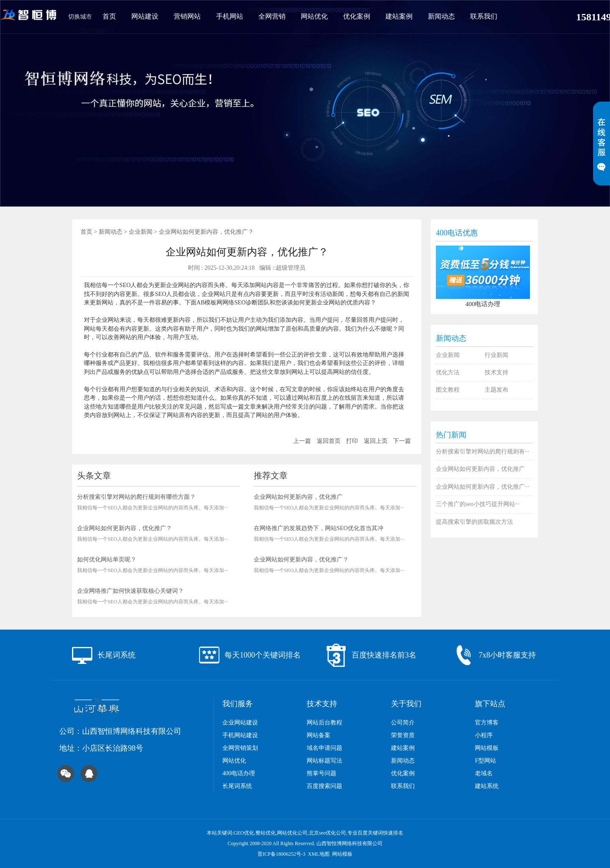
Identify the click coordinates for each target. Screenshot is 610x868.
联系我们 (484, 16)
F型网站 (485, 761)
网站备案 (319, 735)
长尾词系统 (237, 786)
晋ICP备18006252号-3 (281, 854)
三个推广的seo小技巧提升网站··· (478, 504)
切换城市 (80, 17)
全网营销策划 (240, 748)
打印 (352, 441)
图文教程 (448, 390)
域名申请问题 (324, 748)
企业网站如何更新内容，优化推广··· (483, 487)
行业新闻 (496, 355)
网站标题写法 (324, 761)
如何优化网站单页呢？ (107, 560)
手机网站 (230, 16)
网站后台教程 (324, 723)
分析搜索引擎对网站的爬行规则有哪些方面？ (136, 497)
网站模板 (487, 748)
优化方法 (448, 372)
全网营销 (272, 16)
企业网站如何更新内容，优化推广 (298, 497)
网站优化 (314, 16)
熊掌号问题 (322, 773)
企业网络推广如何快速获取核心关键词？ (130, 591)
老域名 (484, 773)
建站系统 (487, 786)
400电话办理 (239, 773)
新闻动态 (441, 16)
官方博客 (487, 723)
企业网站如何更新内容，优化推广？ (125, 528)
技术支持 (496, 372)
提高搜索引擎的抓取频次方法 (474, 522)
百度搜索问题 (324, 786)
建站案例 (399, 16)
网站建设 (145, 16)
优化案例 (357, 16)
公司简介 (403, 723)
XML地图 (319, 854)
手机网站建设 (240, 735)
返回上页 (376, 441)
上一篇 (302, 441)
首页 (109, 16)
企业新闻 (141, 232)
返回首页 (329, 441)
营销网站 (187, 16)
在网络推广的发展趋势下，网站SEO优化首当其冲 (319, 528)
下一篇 (402, 441)
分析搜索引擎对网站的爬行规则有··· (483, 452)
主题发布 (496, 390)
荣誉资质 (403, 735)
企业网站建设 (240, 723)
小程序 (484, 735)
